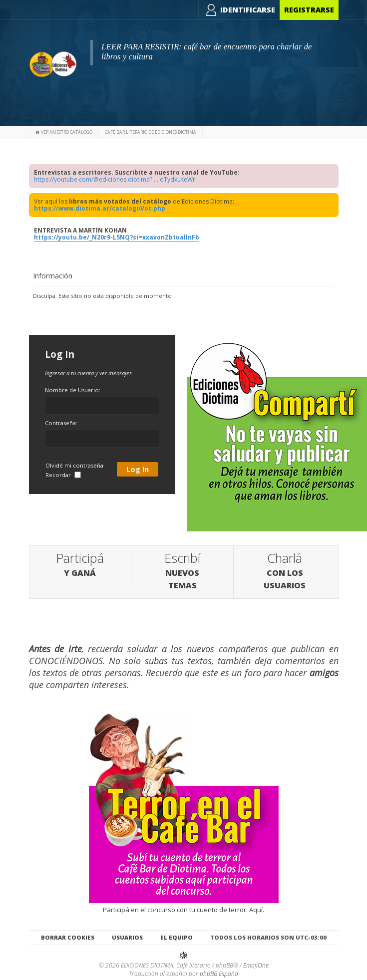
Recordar (63, 475)
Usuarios (127, 937)
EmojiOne (256, 965)
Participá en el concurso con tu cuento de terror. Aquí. (184, 905)
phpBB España (219, 974)
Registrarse (309, 10)
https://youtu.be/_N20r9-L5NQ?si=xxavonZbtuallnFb (117, 237)
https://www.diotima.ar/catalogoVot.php (100, 208)
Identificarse (248, 10)
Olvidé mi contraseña (74, 465)
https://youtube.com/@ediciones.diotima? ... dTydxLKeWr (115, 179)
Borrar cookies (68, 937)
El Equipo (177, 937)
